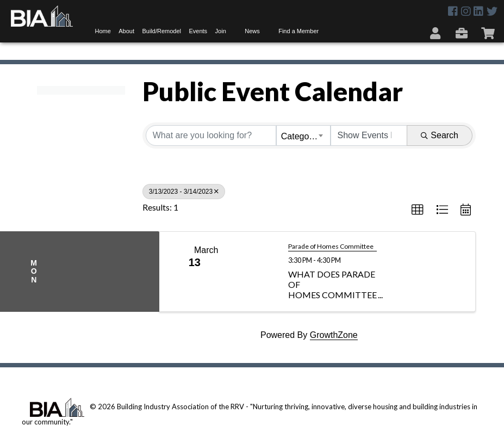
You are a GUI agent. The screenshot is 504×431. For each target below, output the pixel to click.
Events (198, 31)
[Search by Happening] (369, 136)
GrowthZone (334, 335)
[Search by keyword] (211, 136)
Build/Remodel (161, 31)
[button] (418, 210)
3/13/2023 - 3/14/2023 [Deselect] (184, 192)
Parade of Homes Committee (331, 247)
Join (221, 31)
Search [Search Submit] (440, 135)
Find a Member (298, 31)
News (252, 31)
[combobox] (303, 136)
